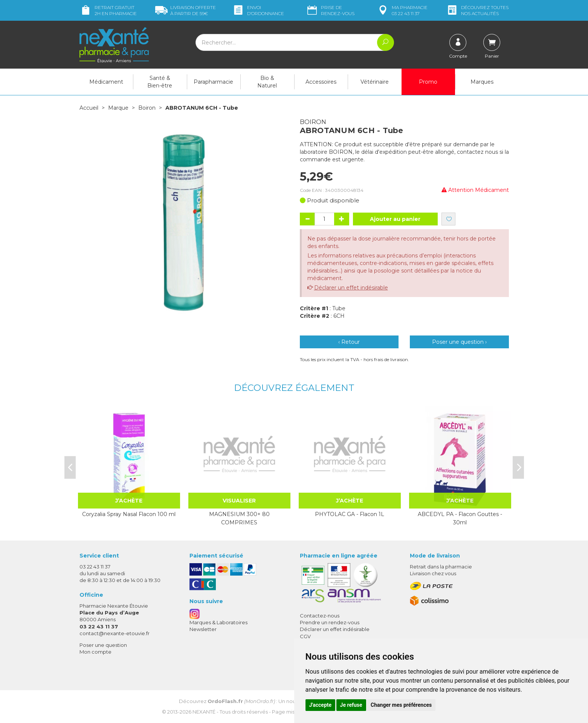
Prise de (330, 10)
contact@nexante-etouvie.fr (115, 633)
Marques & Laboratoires (218, 622)
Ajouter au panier (395, 219)
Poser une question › (459, 342)
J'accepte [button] (321, 705)
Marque (118, 108)
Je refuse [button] (351, 705)
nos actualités (477, 10)
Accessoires (321, 82)
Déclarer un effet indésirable (351, 288)
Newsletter (203, 629)
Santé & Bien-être (160, 82)
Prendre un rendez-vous (330, 622)
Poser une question (103, 645)
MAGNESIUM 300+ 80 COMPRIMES (239, 518)
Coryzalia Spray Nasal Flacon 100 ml (129, 514)
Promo (428, 82)
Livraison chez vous (433, 573)
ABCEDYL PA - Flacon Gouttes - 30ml (460, 518)
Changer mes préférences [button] (401, 705)
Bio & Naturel (267, 82)
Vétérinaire (375, 82)
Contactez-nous (320, 616)
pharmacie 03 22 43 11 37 (402, 10)
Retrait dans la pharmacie (441, 567)
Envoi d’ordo (258, 10)
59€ (186, 10)
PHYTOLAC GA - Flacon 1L (350, 514)
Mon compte (95, 652)
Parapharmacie (213, 82)
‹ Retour (349, 342)
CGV (305, 636)
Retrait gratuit (108, 10)
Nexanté (204, 712)
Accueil (89, 108)
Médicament (106, 82)
